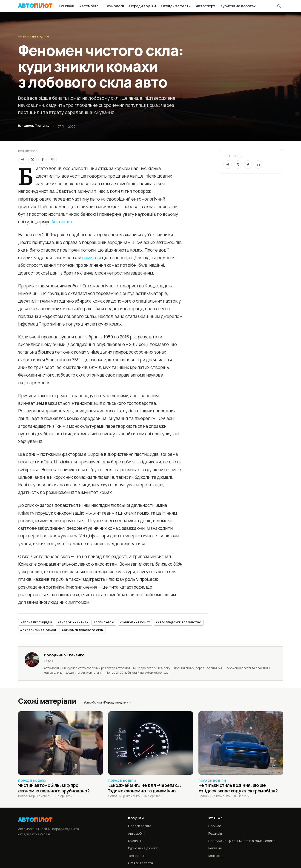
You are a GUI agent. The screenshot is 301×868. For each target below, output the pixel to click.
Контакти (215, 856)
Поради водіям (143, 6)
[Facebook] (43, 160)
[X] (32, 160)
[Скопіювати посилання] (258, 165)
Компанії (66, 6)
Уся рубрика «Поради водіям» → (108, 702)
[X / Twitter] (238, 165)
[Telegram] (22, 160)
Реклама (215, 848)
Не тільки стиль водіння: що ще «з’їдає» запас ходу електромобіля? (238, 788)
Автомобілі (89, 6)
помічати (92, 258)
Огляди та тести (176, 6)
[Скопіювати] (53, 160)
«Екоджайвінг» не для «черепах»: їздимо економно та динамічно (145, 788)
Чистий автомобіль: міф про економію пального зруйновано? (54, 788)
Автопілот (62, 222)
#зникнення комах (135, 622)
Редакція (215, 833)
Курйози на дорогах (238, 6)
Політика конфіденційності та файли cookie (242, 841)
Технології (114, 6)
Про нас (215, 826)
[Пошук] (279, 6)
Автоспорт (206, 6)
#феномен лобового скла (83, 630)
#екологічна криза (73, 622)
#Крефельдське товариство (179, 622)
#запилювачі (104, 622)
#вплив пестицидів (36, 622)
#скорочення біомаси (38, 630)
